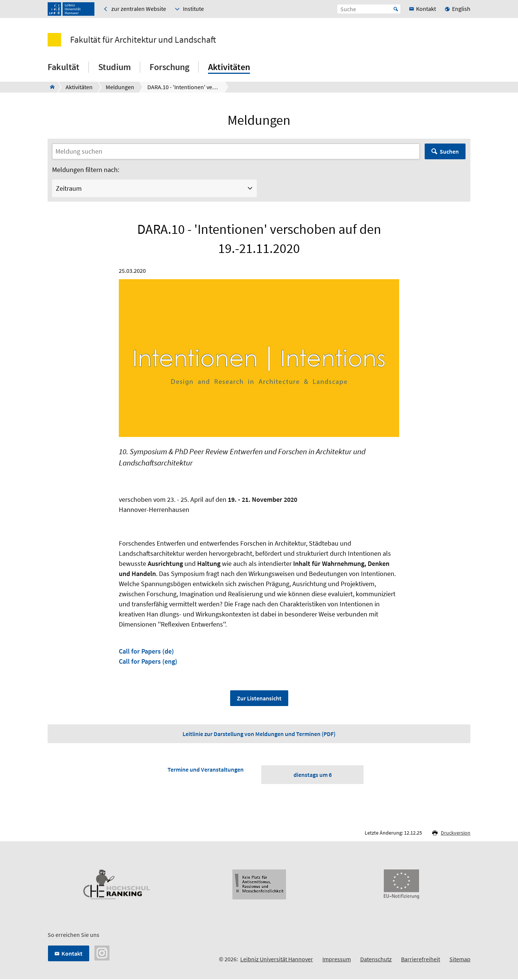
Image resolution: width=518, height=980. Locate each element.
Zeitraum (69, 188)
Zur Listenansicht (259, 698)
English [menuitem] (461, 9)
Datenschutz (376, 959)
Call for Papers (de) (146, 651)
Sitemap (460, 959)
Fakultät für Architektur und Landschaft (143, 40)
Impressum (337, 959)
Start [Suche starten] (396, 9)
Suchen (449, 151)
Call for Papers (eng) (148, 661)
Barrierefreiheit (421, 959)
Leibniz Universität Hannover (277, 959)
